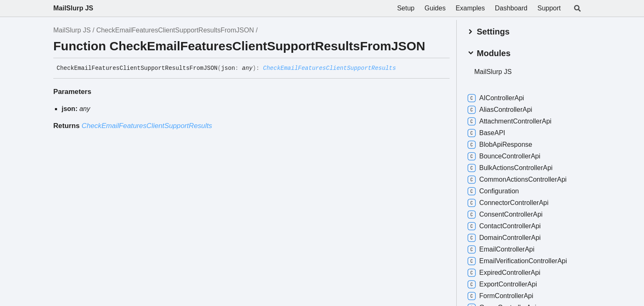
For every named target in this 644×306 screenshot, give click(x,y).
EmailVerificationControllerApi (517, 261)
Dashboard (511, 8)
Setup (406, 8)
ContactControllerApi (504, 226)
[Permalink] (402, 69)
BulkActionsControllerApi (510, 168)
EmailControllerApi (501, 249)
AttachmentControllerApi (509, 121)
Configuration (493, 191)
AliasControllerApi (500, 110)
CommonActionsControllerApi (517, 180)
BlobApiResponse (500, 145)
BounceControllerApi (504, 156)
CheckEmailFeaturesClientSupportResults (329, 68)
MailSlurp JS (73, 8)
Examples (470, 8)
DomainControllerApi (504, 238)
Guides (435, 8)
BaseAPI (486, 133)
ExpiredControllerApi (504, 273)
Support (549, 8)
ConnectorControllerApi (508, 203)
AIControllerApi (496, 98)
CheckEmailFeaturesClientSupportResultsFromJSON (175, 30)
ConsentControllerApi (505, 215)
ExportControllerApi (502, 284)
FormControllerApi (500, 296)
